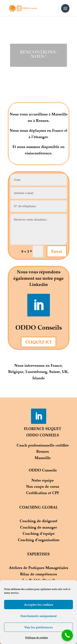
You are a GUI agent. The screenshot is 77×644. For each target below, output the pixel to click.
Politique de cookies (37, 638)
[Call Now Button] (67, 635)
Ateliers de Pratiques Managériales (38, 568)
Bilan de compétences (38, 574)
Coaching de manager (38, 527)
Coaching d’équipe (39, 533)
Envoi (57, 251)
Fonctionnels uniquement (39, 616)
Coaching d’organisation (39, 540)
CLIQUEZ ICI (38, 342)
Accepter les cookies (39, 605)
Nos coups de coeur (43, 486)
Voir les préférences (38, 627)
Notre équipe (43, 480)
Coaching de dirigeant (38, 521)
